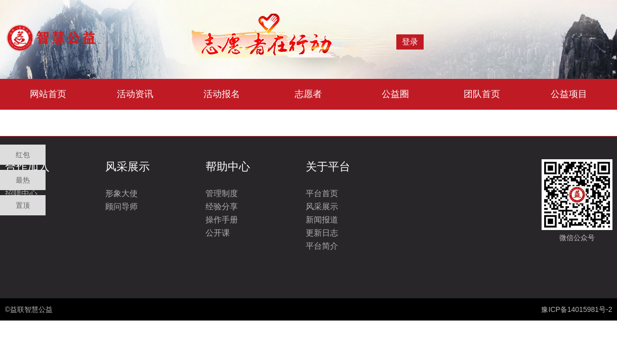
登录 (410, 42)
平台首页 (322, 193)
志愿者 (308, 94)
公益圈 (395, 94)
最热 (23, 180)
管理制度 (222, 193)
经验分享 (222, 207)
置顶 (23, 205)
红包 (23, 155)
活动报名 (222, 94)
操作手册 (222, 220)
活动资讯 (135, 94)
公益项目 (569, 94)
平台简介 (322, 246)
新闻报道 (322, 220)
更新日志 (322, 233)
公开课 (218, 233)
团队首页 (482, 94)
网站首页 (48, 94)
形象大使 (121, 193)
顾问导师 (121, 207)
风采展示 (322, 207)
